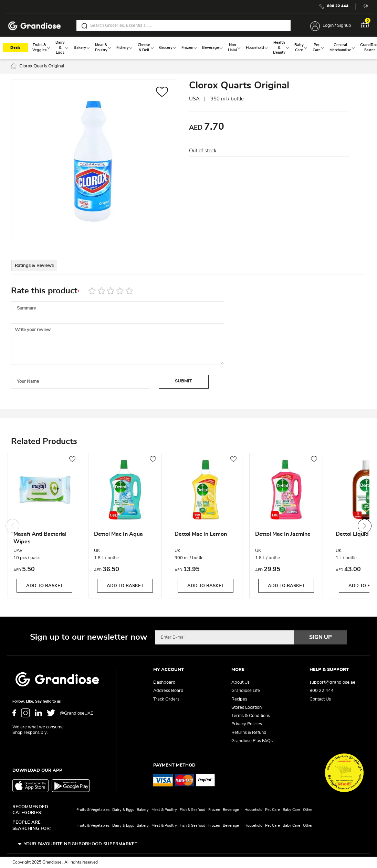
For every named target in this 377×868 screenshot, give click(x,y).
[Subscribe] (321, 637)
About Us (240, 682)
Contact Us (320, 699)
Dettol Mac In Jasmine (283, 536)
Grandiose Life (246, 691)
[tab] (42, 268)
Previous (12, 527)
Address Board (168, 691)
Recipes (239, 699)
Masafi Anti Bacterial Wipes (40, 540)
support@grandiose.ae (332, 682)
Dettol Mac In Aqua (118, 536)
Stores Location (247, 708)
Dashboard (164, 682)
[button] (162, 94)
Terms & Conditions (251, 716)
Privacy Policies (247, 724)
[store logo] (34, 26)
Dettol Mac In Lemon (201, 536)
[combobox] (184, 26)
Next (365, 527)
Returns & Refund (249, 733)
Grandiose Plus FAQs (252, 741)
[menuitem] (39, 49)
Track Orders (166, 699)
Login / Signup (337, 26)
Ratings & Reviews (42, 268)
